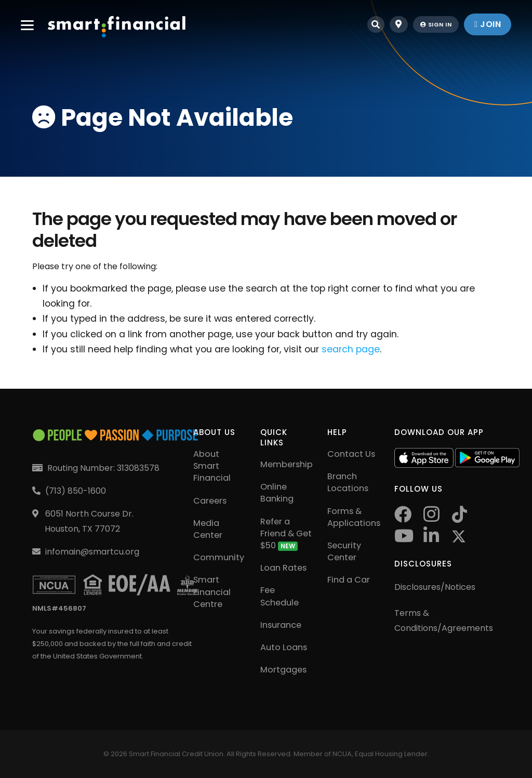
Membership (287, 464)
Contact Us (351, 454)
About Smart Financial (212, 466)
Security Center (344, 551)
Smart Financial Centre (212, 592)
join (488, 24)
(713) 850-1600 (76, 491)
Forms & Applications (354, 517)
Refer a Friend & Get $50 (286, 533)
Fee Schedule (280, 596)
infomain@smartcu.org (92, 552)
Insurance (281, 625)
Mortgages (283, 670)
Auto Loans (284, 647)
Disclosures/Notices (435, 587)
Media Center (208, 529)
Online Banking (277, 493)
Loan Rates (283, 568)
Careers (210, 501)
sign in (436, 24)
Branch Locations (348, 482)
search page (351, 349)
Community (219, 557)
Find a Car (349, 580)
